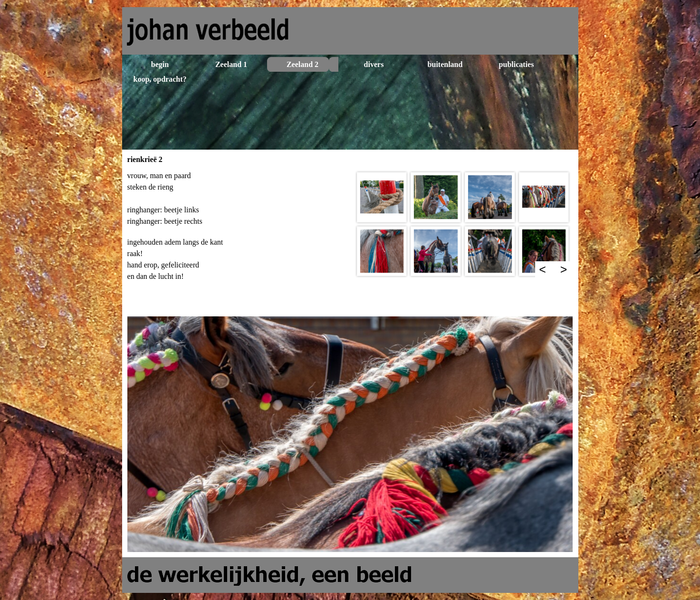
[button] (382, 197)
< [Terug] (542, 269)
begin (160, 64)
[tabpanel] (237, 240)
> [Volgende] (564, 269)
